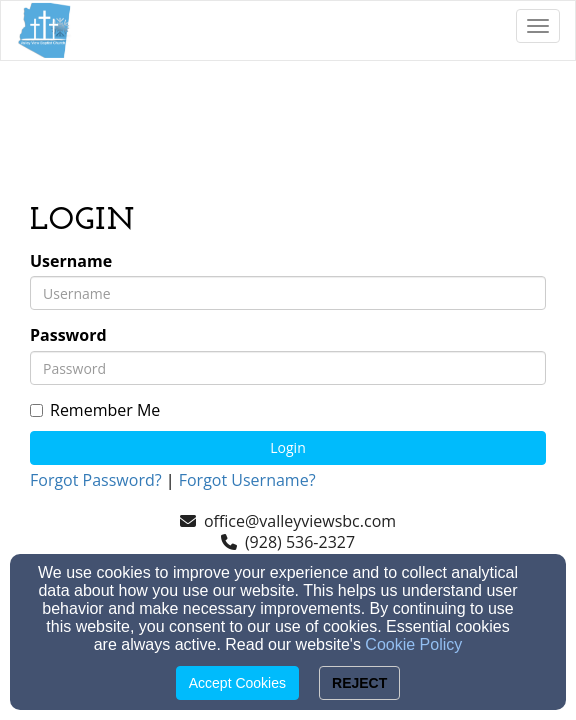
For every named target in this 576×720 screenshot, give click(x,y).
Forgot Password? (96, 480)
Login (287, 447)
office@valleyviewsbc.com (300, 521)
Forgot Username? (247, 480)
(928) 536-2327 (300, 542)
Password (68, 335)
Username (71, 261)
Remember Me (95, 410)
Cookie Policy (413, 644)
